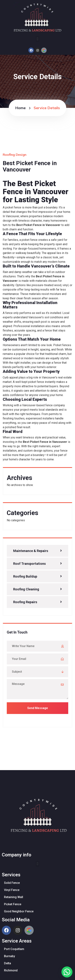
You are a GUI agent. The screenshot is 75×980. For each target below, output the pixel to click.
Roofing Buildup (25, 576)
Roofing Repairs (25, 602)
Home (20, 108)
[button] (37, 39)
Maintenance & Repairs (31, 551)
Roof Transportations (29, 564)
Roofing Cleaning (26, 589)
